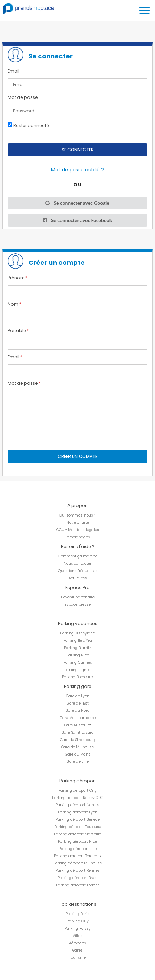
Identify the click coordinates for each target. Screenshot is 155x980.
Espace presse (77, 604)
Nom (13, 304)
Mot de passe (23, 97)
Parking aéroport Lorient (77, 885)
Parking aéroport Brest (78, 878)
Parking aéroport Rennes (78, 871)
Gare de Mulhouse (77, 747)
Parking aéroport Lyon (78, 812)
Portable (17, 331)
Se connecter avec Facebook (77, 220)
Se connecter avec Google (77, 203)
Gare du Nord (78, 711)
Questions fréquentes (78, 571)
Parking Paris (77, 914)
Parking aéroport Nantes (78, 805)
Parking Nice (78, 655)
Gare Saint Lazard (78, 732)
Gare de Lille (78, 762)
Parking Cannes (78, 662)
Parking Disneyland (78, 633)
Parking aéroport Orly (77, 790)
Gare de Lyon (78, 696)
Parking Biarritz (78, 648)
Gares (77, 950)
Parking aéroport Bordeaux (78, 856)
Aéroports (77, 943)
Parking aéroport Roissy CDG (78, 798)
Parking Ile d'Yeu (78, 641)
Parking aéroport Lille (78, 849)
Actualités (78, 578)
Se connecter (78, 150)
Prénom (16, 278)
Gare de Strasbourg (78, 740)
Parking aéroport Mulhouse (77, 863)
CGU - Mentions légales (78, 530)
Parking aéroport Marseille (77, 834)
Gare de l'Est (78, 703)
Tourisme (77, 958)
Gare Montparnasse (78, 718)
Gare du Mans (78, 754)
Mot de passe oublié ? (77, 170)
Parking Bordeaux (77, 677)
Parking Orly (78, 921)
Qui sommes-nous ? (77, 515)
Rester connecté (28, 125)
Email (14, 71)
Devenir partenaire (78, 597)
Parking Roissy (78, 928)
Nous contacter (77, 564)
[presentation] (60, 421)
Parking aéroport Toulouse (78, 827)
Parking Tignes (77, 670)
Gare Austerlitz (78, 725)
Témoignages (78, 537)
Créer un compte (77, 456)
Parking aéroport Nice (77, 841)
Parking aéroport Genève (78, 820)
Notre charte (78, 523)
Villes (77, 936)
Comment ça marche (78, 556)
